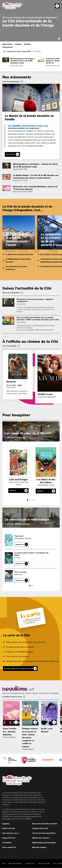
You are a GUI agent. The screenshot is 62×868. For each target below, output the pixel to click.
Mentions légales (15, 864)
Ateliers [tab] (27, 44)
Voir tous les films (9, 346)
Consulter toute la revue (12, 697)
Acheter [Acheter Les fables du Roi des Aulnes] (40, 491)
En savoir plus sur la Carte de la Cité (19, 668)
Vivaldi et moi (45, 394)
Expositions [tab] (7, 44)
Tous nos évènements (11, 81)
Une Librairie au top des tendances (16, 268)
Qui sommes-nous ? (11, 833)
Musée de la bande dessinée (45, 824)
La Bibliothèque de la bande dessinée (18, 260)
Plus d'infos (11, 154)
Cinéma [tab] (18, 44)
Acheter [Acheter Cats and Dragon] (13, 490)
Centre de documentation (44, 833)
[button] (27, 500)
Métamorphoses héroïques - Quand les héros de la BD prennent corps (23, 61)
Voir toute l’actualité (11, 293)
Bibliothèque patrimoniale (44, 843)
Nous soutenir (44, 864)
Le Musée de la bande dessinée (19, 254)
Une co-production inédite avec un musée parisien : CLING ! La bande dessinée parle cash (38, 319)
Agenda (6, 824)
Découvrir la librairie (16, 438)
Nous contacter (9, 847)
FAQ (4, 864)
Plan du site (30, 864)
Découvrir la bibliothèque (19, 524)
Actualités (7, 843)
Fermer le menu (57, 6)
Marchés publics (39, 847)
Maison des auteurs (41, 838)
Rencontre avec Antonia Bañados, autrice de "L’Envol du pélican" (35, 188)
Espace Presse (9, 838)
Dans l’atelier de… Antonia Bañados (10, 731)
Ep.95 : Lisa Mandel (47, 730)
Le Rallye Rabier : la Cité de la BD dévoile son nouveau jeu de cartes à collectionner (36, 177)
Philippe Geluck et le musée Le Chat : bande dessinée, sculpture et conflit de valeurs (30, 737)
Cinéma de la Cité (40, 828)
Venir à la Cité (9, 828)
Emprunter (20, 544)
